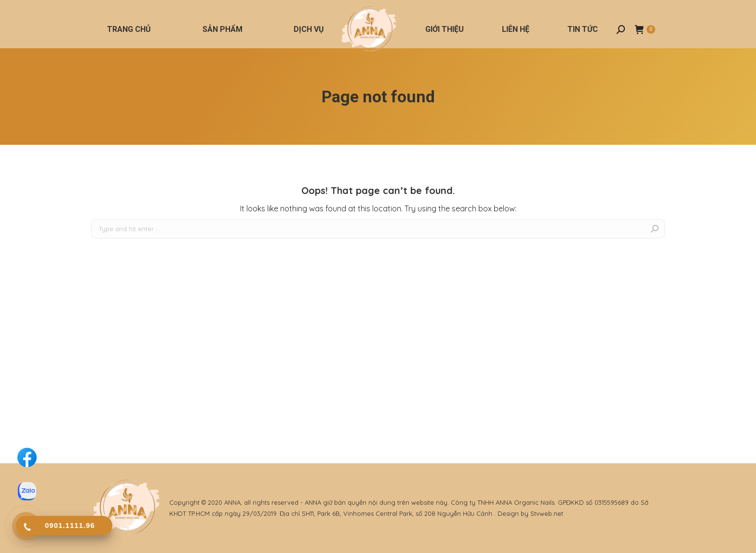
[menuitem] (129, 29)
